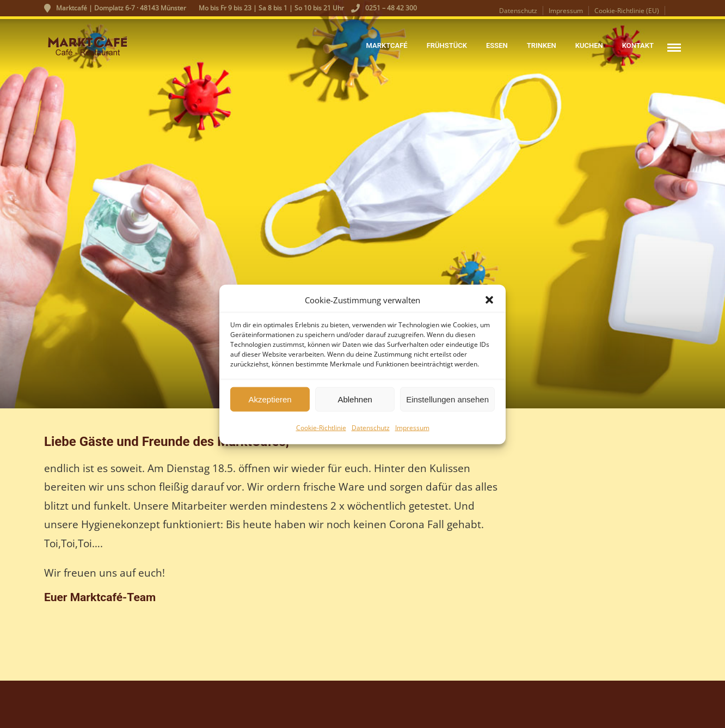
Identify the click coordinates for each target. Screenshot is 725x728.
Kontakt (638, 45)
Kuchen (589, 45)
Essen (497, 45)
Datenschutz (371, 433)
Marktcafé (386, 45)
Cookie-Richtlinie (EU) (627, 11)
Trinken (542, 45)
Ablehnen (355, 404)
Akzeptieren (270, 404)
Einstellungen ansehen (447, 404)
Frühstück (447, 45)
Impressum (412, 433)
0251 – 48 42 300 (384, 8)
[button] (489, 305)
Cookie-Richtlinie (321, 433)
